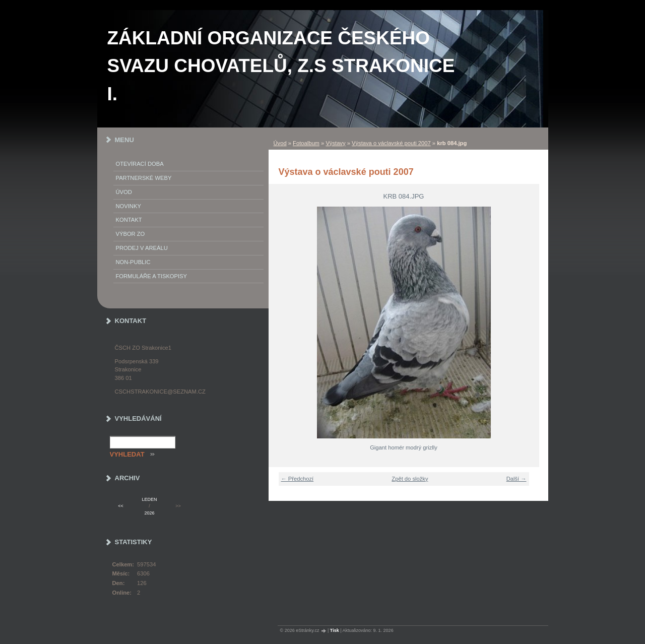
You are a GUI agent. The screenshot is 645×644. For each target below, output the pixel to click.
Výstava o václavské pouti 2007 (391, 143)
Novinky (128, 206)
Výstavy (335, 143)
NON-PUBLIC (133, 262)
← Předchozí (298, 479)
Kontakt (129, 220)
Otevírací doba (140, 164)
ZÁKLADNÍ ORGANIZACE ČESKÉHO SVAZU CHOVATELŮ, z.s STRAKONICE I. (281, 66)
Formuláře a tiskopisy (152, 276)
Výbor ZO (131, 234)
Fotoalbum (306, 143)
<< (120, 506)
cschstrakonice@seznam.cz (160, 392)
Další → (517, 479)
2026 (150, 513)
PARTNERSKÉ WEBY (144, 178)
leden (150, 499)
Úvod (280, 143)
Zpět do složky (410, 479)
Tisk (335, 630)
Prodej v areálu (142, 248)
